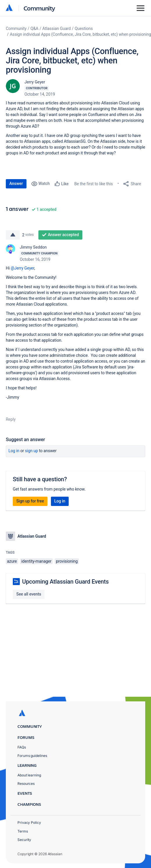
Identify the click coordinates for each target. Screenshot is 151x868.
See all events (29, 594)
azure (12, 561)
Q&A (34, 28)
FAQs (22, 747)
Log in (14, 451)
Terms (23, 831)
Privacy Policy (29, 822)
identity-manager (36, 561)
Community (39, 8)
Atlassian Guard (57, 28)
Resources (26, 784)
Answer (16, 183)
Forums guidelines (32, 756)
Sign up (32, 451)
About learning (29, 775)
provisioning (67, 561)
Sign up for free (30, 501)
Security (24, 840)
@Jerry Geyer (23, 268)
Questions (84, 28)
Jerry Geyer (35, 82)
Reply (11, 419)
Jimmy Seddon (33, 247)
